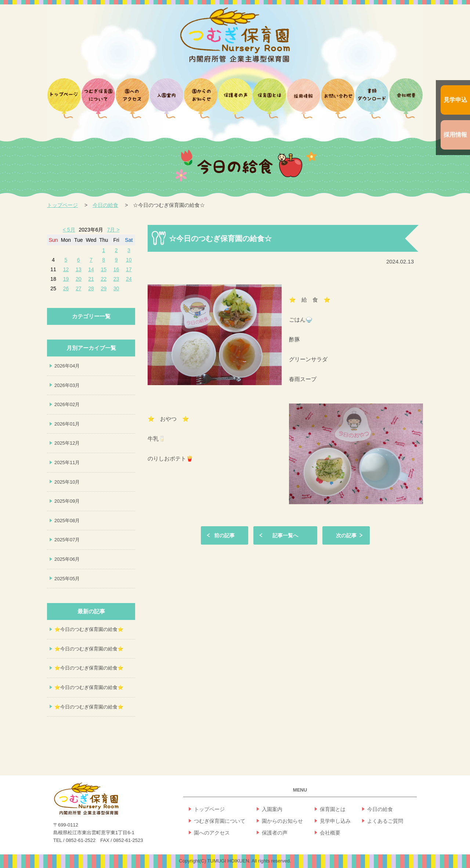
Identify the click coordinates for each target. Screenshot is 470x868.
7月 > (113, 230)
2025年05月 (67, 579)
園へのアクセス (212, 833)
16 (116, 269)
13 (79, 269)
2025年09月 (67, 501)
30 (116, 288)
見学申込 (455, 100)
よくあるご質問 (385, 821)
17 (129, 269)
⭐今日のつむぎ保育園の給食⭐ (89, 629)
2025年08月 (67, 521)
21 (91, 279)
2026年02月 (67, 404)
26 (66, 288)
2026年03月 (67, 385)
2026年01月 (67, 424)
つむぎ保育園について (220, 821)
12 (66, 269)
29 (104, 288)
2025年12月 (67, 443)
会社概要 (330, 833)
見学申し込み (335, 821)
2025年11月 (67, 462)
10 (129, 260)
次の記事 (346, 535)
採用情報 (455, 135)
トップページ (62, 205)
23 (116, 279)
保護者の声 (275, 833)
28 (91, 288)
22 (104, 279)
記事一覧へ (285, 535)
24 (129, 279)
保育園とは (333, 809)
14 (91, 269)
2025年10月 (67, 482)
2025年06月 (67, 559)
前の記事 (224, 535)
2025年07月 (67, 540)
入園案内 (272, 809)
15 (104, 269)
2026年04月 (67, 366)
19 (66, 279)
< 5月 (69, 230)
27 (79, 288)
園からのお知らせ (282, 821)
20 (79, 279)
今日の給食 (105, 205)
